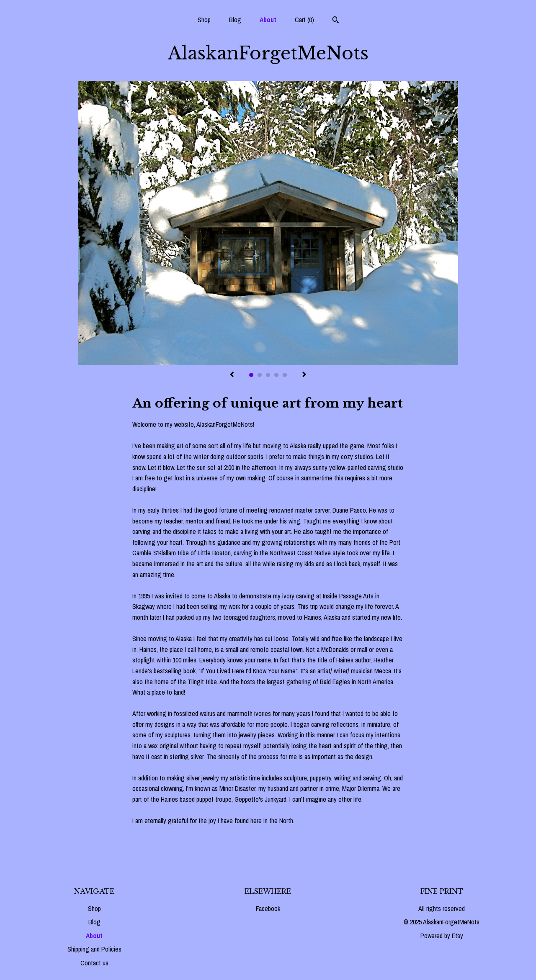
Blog (235, 20)
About (268, 20)
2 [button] (260, 375)
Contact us (94, 963)
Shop (204, 20)
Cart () (304, 20)
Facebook (268, 908)
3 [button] (268, 375)
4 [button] (276, 375)
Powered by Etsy (442, 936)
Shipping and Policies (94, 949)
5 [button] (285, 375)
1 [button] (251, 375)
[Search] (336, 21)
